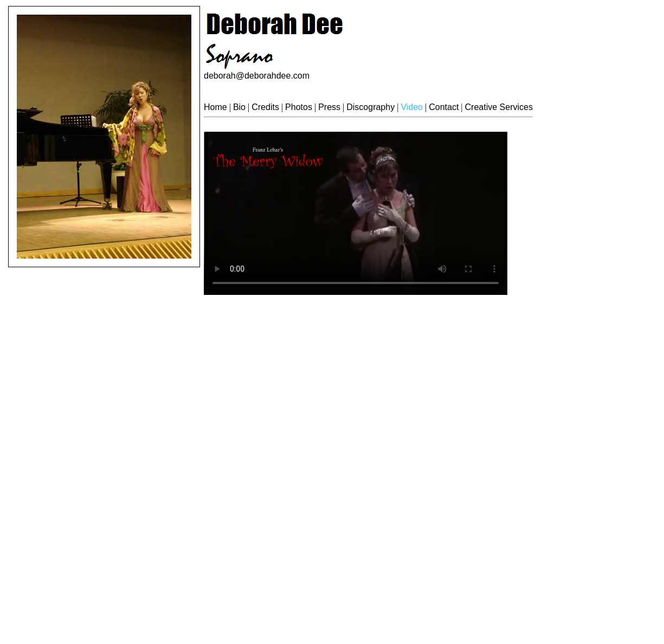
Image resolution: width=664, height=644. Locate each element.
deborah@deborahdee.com (257, 76)
